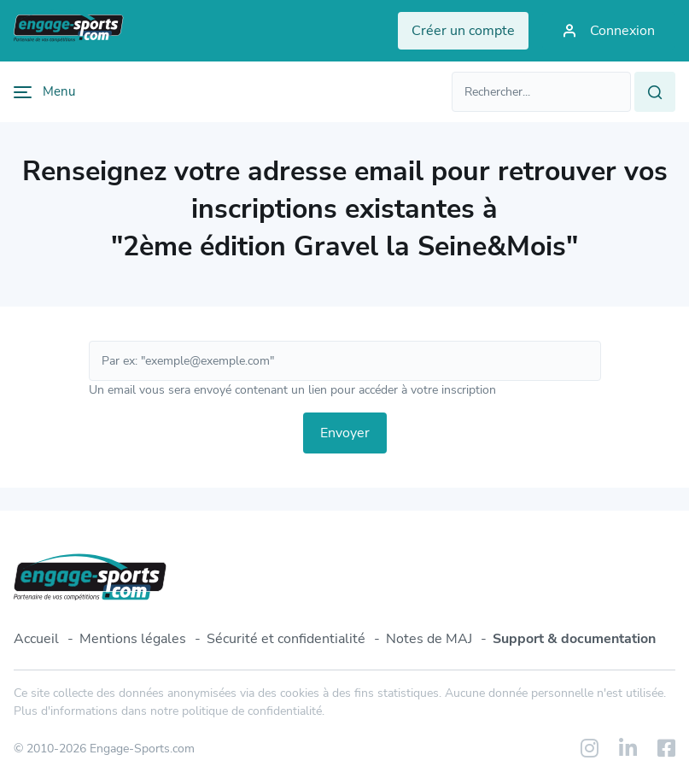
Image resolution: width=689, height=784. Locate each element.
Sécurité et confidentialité (286, 639)
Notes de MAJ (429, 639)
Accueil (36, 639)
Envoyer (345, 433)
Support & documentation (574, 639)
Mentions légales (133, 639)
